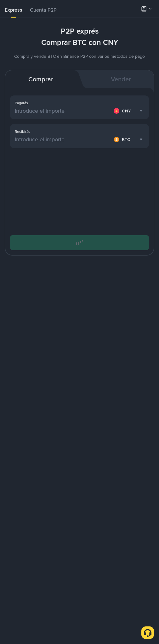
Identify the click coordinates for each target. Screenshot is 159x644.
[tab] (14, 10)
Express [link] (14, 10)
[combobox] (129, 111)
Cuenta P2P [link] (43, 10)
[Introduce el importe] (63, 111)
